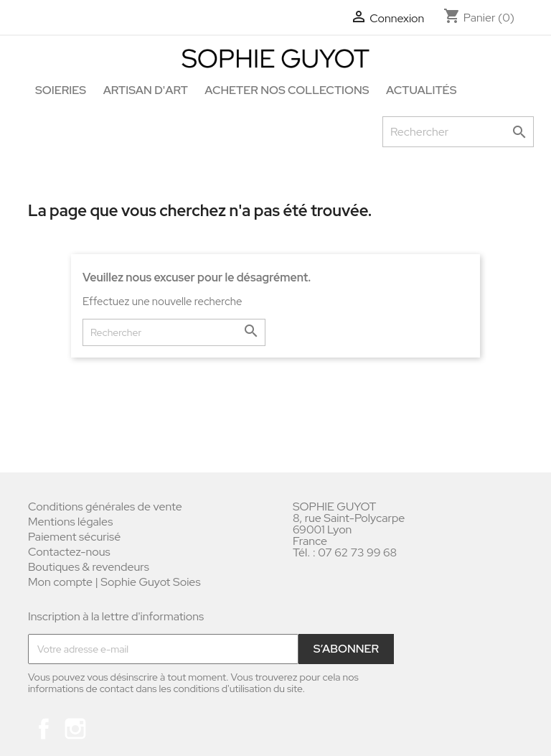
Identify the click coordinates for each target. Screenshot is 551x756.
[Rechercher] (458, 132)
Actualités (421, 90)
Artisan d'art (146, 90)
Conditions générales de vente (105, 507)
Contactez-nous (69, 552)
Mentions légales (70, 522)
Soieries (61, 90)
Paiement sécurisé (74, 537)
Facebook (44, 729)
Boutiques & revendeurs (89, 567)
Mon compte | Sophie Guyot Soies (114, 582)
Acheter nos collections (287, 90)
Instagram (75, 729)
